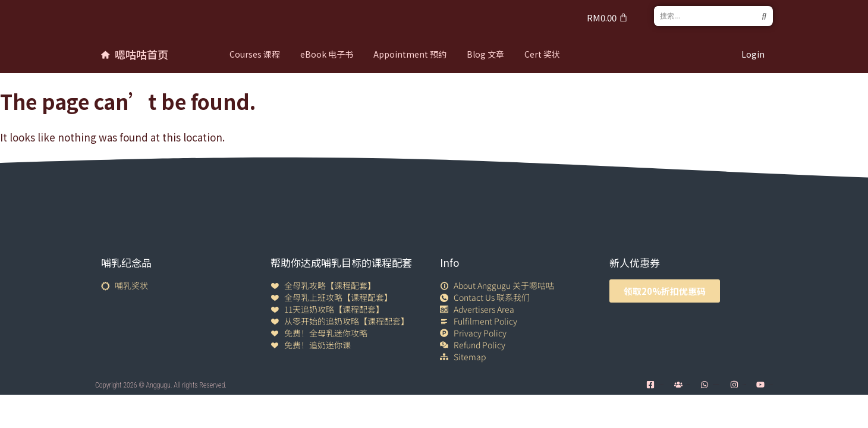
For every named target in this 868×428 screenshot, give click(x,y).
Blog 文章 (485, 54)
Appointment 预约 (410, 54)
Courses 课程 (255, 54)
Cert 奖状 (542, 54)
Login (753, 54)
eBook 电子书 (327, 54)
